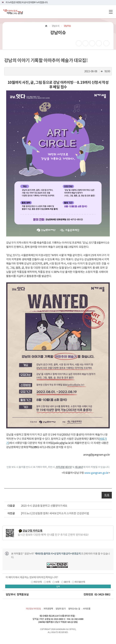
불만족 (67, 582)
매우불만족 (80, 582)
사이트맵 (86, 609)
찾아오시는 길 (74, 609)
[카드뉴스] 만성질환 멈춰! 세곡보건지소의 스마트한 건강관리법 (55, 513)
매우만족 (38, 582)
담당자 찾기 (61, 609)
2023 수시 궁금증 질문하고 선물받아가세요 (44, 506)
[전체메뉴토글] (111, 12)
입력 (58, 587)
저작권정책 (48, 609)
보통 (57, 582)
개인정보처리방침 (33, 609)
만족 (49, 582)
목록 (107, 495)
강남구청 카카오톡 (32, 531)
